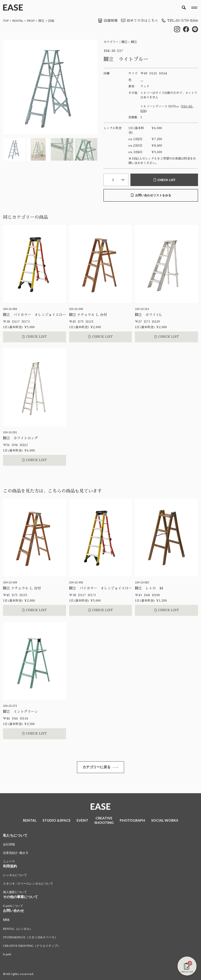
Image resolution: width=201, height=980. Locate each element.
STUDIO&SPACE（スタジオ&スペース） (30, 938)
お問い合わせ (13, 911)
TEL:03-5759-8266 (179, 20)
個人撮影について (15, 893)
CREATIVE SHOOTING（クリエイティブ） (32, 947)
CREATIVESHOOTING (104, 821)
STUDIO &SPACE (56, 821)
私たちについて (15, 836)
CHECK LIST (164, 180)
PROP (31, 21)
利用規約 (10, 867)
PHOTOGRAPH (132, 821)
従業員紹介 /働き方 (16, 854)
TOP (6, 21)
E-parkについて (13, 907)
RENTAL (18, 21)
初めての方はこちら (138, 20)
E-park (7, 955)
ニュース (9, 862)
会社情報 (9, 845)
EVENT (82, 821)
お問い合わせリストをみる (151, 195)
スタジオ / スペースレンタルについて (28, 884)
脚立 (41, 21)
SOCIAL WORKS (165, 821)
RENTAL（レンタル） (18, 930)
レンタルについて (15, 876)
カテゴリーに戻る (100, 767)
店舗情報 (106, 20)
